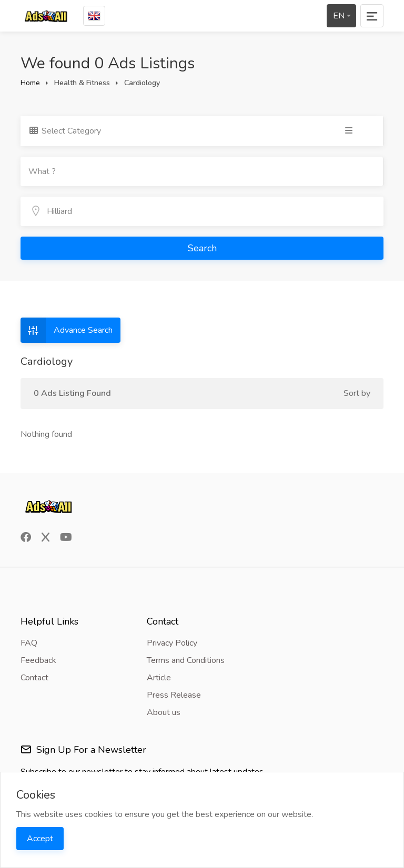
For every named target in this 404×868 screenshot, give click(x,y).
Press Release (174, 695)
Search (202, 248)
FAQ (29, 643)
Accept (40, 839)
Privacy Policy (172, 643)
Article (159, 678)
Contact (34, 678)
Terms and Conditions (186, 660)
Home (30, 83)
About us (164, 712)
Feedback (38, 660)
